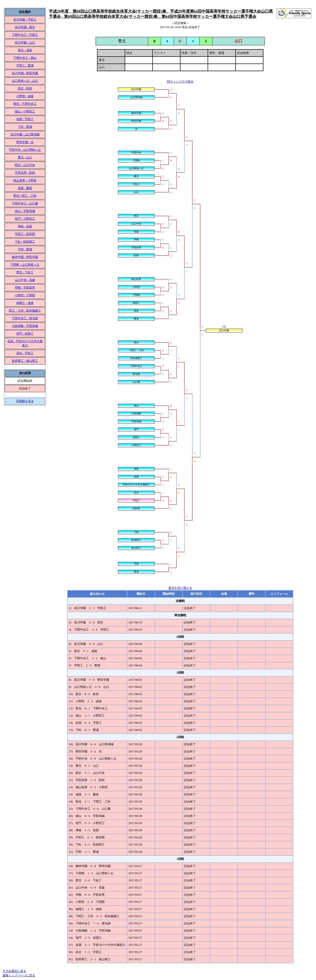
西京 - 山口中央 (25, 165)
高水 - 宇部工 (25, 353)
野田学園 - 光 (25, 142)
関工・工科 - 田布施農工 (25, 311)
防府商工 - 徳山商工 (25, 361)
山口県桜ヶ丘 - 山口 (25, 81)
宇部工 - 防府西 (25, 234)
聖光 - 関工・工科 (25, 196)
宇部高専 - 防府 (25, 173)
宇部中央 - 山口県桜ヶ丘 (25, 150)
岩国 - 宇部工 (25, 119)
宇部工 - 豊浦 (25, 65)
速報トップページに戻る (19, 975)
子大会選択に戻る (14, 971)
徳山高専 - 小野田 (25, 180)
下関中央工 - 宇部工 (25, 35)
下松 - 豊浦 (25, 127)
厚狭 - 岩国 (25, 226)
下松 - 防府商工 (25, 242)
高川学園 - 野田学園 (25, 73)
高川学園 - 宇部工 (25, 20)
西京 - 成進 (25, 50)
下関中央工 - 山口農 (25, 203)
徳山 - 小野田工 (25, 111)
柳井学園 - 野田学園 (25, 257)
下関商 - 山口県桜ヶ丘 (25, 265)
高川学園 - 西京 (25, 27)
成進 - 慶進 (25, 188)
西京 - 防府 (25, 88)
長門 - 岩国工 (25, 334)
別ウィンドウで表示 (180, 82)
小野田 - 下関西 (25, 295)
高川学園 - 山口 (25, 43)
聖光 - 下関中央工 (25, 104)
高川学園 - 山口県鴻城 (25, 134)
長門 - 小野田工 (25, 219)
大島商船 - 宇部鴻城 (25, 326)
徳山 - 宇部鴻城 (25, 211)
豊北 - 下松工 (25, 272)
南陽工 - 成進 (25, 303)
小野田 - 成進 (25, 96)
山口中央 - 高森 (25, 280)
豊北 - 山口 (25, 157)
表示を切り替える (180, 588)
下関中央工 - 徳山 (25, 58)
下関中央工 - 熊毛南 (25, 318)
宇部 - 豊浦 (25, 249)
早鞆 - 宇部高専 (25, 288)
